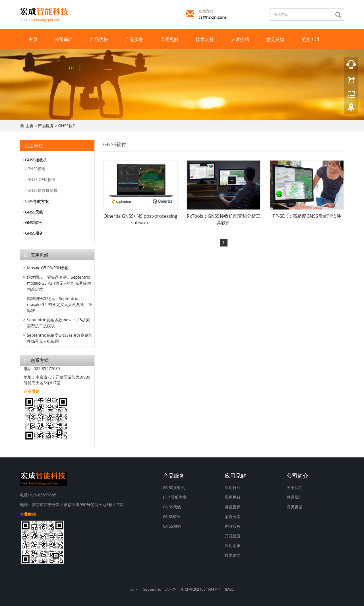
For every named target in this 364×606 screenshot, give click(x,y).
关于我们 (295, 487)
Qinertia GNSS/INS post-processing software (140, 219)
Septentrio (152, 589)
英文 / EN (310, 39)
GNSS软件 (67, 126)
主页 (33, 39)
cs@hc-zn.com (212, 17)
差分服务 (233, 526)
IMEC (229, 589)
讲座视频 (233, 507)
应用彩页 (233, 546)
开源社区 (233, 536)
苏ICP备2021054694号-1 (201, 589)
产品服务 (134, 39)
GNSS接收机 (36, 160)
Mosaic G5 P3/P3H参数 (48, 268)
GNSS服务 (34, 233)
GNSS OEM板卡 (41, 179)
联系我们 (295, 497)
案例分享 (233, 516)
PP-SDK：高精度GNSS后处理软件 (307, 216)
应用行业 (233, 487)
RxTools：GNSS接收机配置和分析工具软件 (224, 219)
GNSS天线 (34, 212)
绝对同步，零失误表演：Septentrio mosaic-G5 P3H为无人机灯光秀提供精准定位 (59, 283)
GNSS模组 (36, 169)
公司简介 (64, 39)
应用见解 (169, 39)
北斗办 (170, 589)
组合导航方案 (37, 201)
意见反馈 (275, 39)
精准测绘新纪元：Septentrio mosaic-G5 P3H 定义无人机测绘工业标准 (60, 304)
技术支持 (205, 39)
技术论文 (233, 555)
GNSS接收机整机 (42, 190)
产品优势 (99, 39)
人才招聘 (240, 39)
